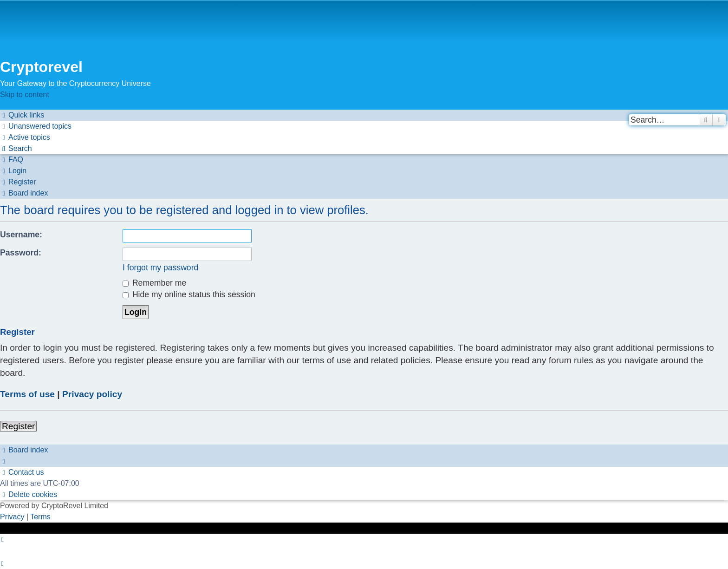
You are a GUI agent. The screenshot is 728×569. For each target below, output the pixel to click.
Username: (21, 235)
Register (18, 426)
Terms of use (27, 394)
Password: (21, 253)
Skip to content (25, 95)
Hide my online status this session (189, 294)
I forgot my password (160, 268)
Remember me (154, 283)
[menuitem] (36, 126)
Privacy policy (92, 394)
